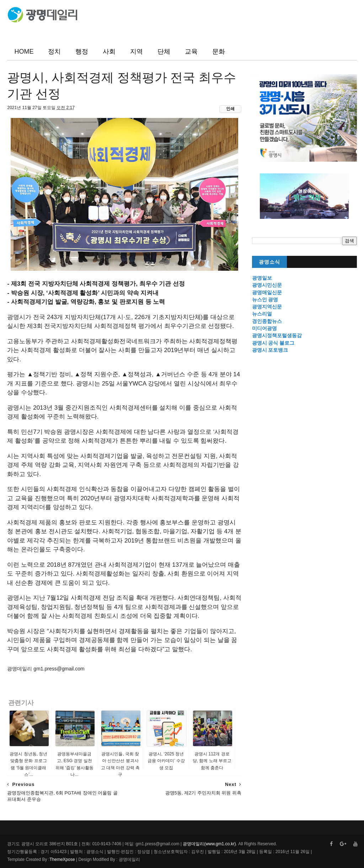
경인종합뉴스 (267, 321)
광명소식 (269, 262)
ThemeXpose (62, 859)
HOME (24, 52)
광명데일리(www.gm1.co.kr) (209, 844)
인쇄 (230, 109)
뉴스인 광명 (265, 300)
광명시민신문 (267, 285)
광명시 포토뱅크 (270, 350)
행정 (82, 52)
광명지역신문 (267, 307)
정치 (54, 52)
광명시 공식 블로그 (273, 343)
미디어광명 (264, 328)
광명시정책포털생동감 (277, 335)
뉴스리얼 (262, 314)
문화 (219, 52)
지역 (136, 52)
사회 (109, 52)
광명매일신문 (267, 292)
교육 (191, 52)
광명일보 (262, 278)
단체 (164, 52)
